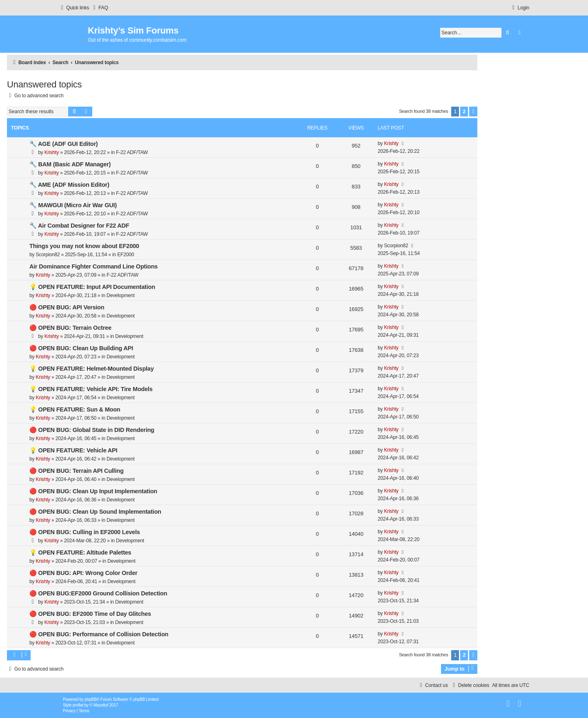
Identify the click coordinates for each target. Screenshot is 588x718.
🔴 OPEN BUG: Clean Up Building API (81, 348)
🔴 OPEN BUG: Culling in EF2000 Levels (85, 532)
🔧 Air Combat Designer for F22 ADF (79, 226)
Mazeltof (101, 705)
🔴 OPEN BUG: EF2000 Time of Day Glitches (90, 614)
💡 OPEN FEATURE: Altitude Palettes (80, 552)
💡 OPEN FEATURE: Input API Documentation (92, 287)
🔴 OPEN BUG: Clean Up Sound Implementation (95, 512)
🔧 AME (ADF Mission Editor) (69, 185)
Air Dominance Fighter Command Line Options (94, 266)
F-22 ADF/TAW (132, 152)
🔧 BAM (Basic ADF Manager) (70, 164)
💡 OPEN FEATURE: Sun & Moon (75, 409)
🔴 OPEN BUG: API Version (67, 307)
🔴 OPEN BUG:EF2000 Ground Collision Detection (98, 593)
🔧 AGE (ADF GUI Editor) (63, 144)
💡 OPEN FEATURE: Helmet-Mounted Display (92, 369)
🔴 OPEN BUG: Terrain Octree (70, 328)
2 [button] (464, 111)
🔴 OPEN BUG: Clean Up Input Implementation (93, 491)
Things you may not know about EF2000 (84, 246)
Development (121, 295)
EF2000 (126, 255)
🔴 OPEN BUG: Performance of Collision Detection (99, 634)
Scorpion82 (48, 255)
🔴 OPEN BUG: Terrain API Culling (77, 471)
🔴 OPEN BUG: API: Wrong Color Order (84, 573)
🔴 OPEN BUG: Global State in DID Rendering (92, 430)
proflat (78, 705)
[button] (473, 112)
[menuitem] (100, 8)
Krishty (52, 152)
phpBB (90, 699)
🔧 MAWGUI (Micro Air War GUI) (73, 205)
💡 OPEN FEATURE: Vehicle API (73, 450)
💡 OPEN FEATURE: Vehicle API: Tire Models (91, 389)
